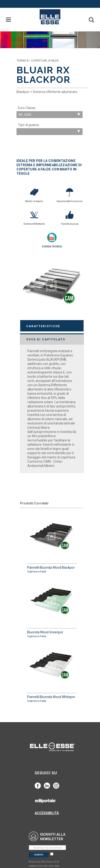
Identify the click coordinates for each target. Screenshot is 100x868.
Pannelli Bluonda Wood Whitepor (52, 672)
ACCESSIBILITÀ (47, 813)
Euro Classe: (27, 108)
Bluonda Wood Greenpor (52, 607)
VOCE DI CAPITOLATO (46, 339)
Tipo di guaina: (29, 125)
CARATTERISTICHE (43, 326)
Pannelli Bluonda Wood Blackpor (52, 543)
